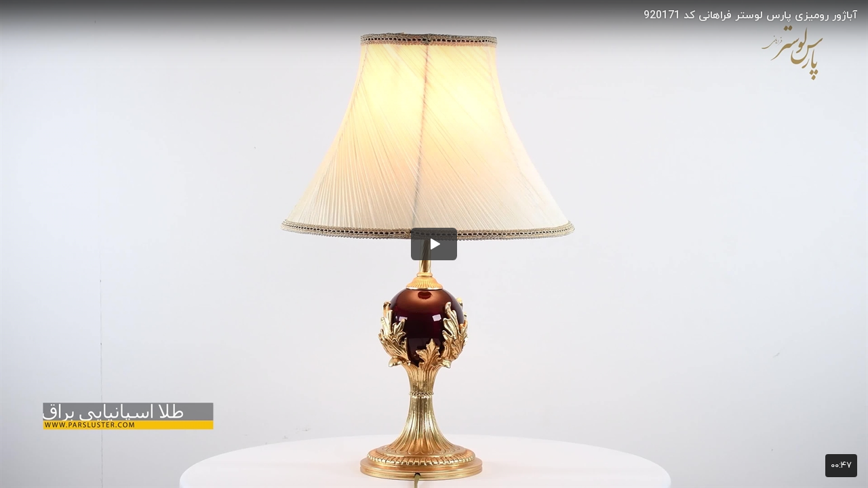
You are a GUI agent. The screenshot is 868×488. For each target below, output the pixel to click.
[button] (434, 244)
